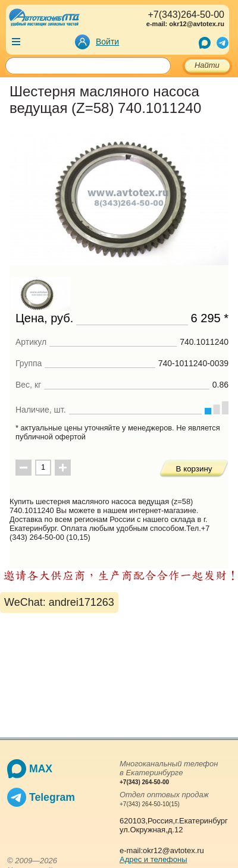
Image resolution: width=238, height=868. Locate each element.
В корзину (194, 469)
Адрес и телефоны (154, 859)
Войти (107, 42)
